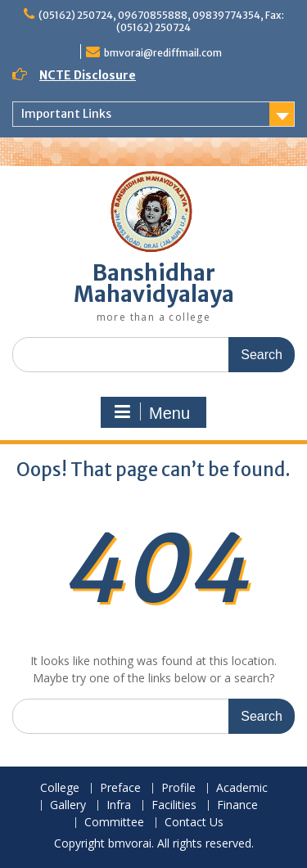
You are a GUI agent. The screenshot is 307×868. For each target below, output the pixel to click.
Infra (119, 805)
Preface (120, 788)
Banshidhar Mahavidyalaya (154, 283)
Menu (151, 412)
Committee (114, 823)
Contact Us (194, 823)
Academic (242, 788)
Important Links (66, 114)
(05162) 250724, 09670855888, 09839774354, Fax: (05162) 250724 (161, 21)
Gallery (68, 805)
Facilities (174, 805)
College (60, 788)
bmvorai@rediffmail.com (163, 53)
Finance (237, 805)
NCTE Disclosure (88, 75)
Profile (178, 788)
